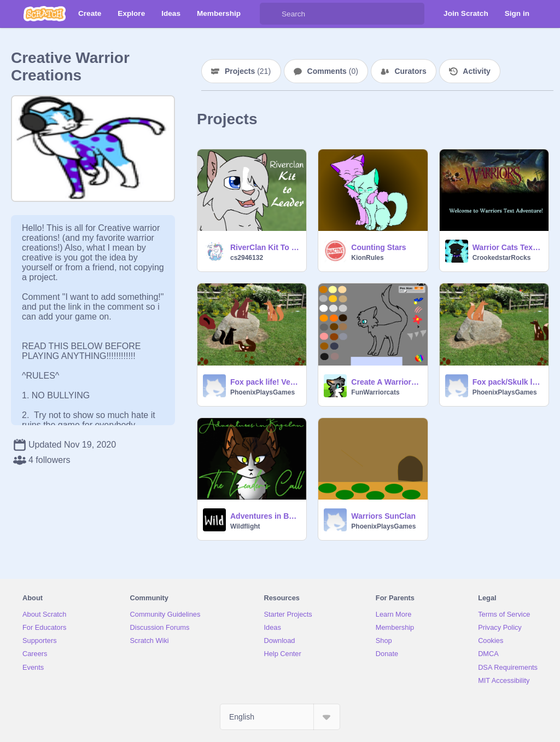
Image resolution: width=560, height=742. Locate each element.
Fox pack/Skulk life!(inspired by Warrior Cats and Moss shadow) (507, 382)
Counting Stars (378, 247)
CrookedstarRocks (502, 258)
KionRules (367, 258)
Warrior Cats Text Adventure (507, 247)
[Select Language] (280, 717)
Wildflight (245, 526)
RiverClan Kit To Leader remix (265, 247)
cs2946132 (247, 258)
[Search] (271, 14)
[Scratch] (45, 14)
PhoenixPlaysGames (262, 392)
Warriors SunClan (383, 516)
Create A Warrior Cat (386, 382)
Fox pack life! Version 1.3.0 (265, 382)
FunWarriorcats (375, 392)
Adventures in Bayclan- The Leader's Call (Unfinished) (265, 516)
